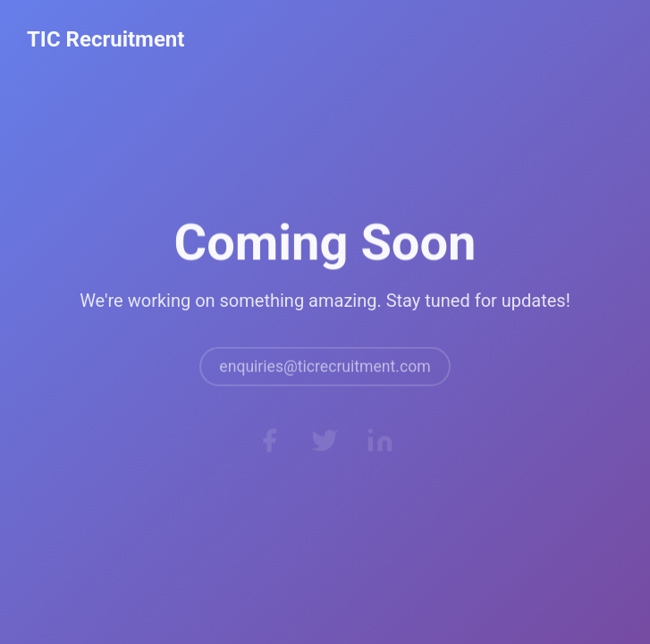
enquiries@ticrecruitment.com (325, 371)
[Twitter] (325, 444)
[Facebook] (269, 444)
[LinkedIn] (380, 444)
